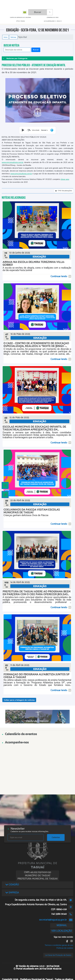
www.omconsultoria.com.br (13, 162)
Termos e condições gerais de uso (59, 945)
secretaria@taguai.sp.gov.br (53, 920)
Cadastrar (56, 837)
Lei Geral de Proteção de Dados (58, 955)
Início (5, 37)
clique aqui (65, 179)
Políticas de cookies (65, 948)
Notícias (13, 37)
